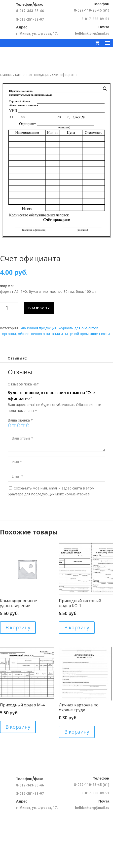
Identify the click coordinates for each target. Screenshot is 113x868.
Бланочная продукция (32, 75)
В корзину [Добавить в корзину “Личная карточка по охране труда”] (77, 732)
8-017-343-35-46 (30, 11)
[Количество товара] (9, 308)
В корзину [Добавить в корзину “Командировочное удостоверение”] (18, 627)
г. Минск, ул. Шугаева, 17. (37, 34)
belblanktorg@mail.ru (92, 33)
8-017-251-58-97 (30, 20)
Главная (6, 75)
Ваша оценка (20, 420)
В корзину (39, 308)
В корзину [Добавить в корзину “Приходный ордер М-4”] (18, 727)
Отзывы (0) (18, 358)
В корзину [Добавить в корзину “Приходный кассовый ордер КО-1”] (77, 627)
